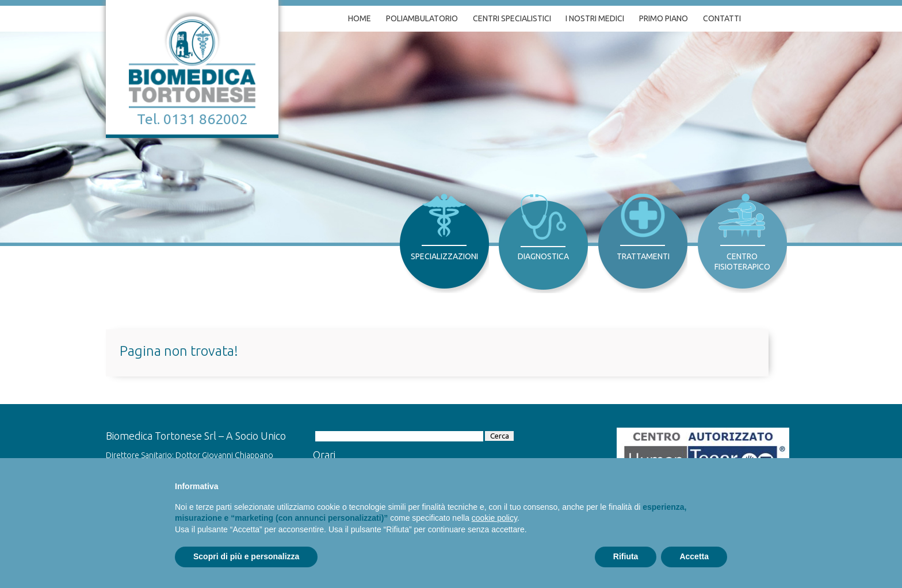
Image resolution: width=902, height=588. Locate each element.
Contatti (722, 18)
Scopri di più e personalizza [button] (246, 556)
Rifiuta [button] (626, 556)
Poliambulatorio (422, 18)
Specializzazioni (444, 256)
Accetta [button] (694, 556)
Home (360, 18)
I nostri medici (595, 18)
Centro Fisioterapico (742, 262)
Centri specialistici (512, 18)
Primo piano (664, 18)
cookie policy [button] (494, 518)
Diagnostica (543, 256)
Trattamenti (643, 256)
